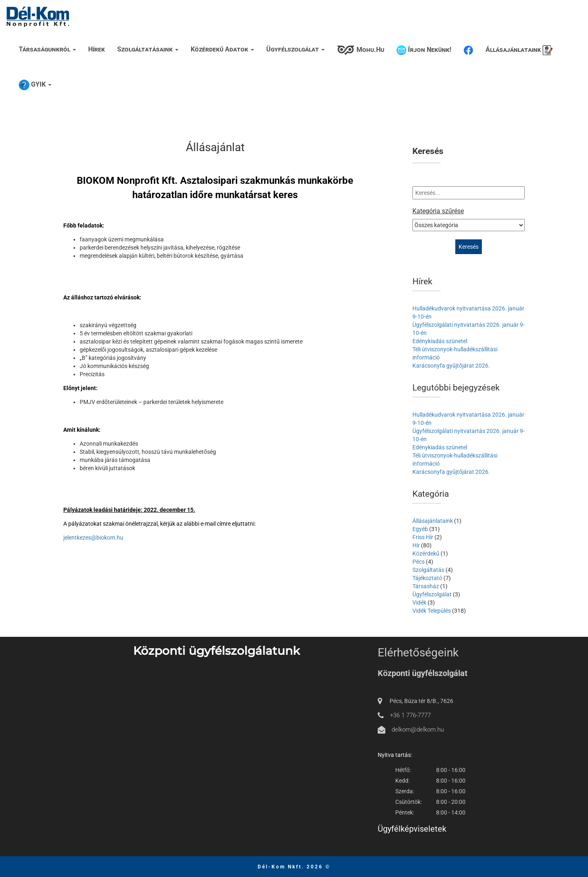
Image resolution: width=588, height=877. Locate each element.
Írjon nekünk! (424, 50)
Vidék (419, 603)
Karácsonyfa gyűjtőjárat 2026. (451, 366)
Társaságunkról (47, 49)
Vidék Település (432, 611)
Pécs (419, 562)
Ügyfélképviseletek (412, 829)
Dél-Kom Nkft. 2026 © (294, 867)
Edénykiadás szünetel (440, 341)
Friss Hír (423, 537)
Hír (416, 545)
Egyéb (420, 529)
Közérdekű (426, 553)
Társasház (426, 586)
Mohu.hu (361, 50)
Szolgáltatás (428, 570)
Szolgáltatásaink (148, 49)
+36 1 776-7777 (410, 715)
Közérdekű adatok (222, 49)
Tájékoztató (427, 578)
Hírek (97, 49)
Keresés (428, 151)
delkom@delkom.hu (418, 730)
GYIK (35, 85)
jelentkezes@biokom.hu (93, 538)
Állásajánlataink (519, 50)
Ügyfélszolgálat (295, 49)
